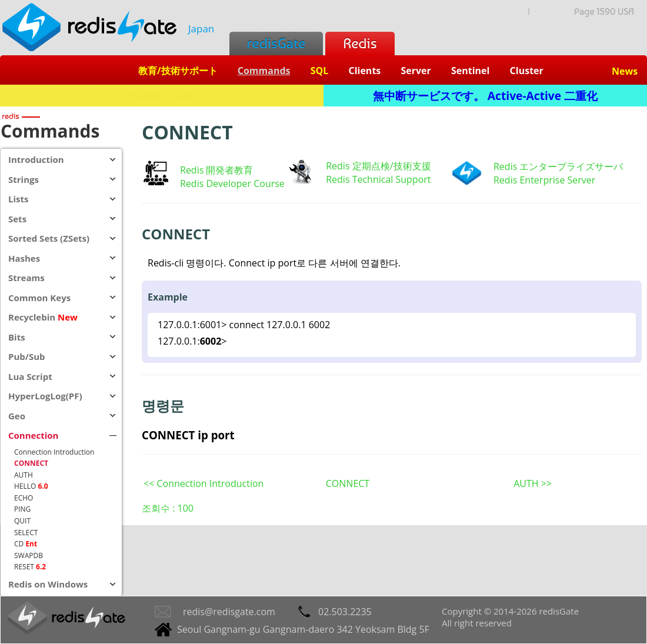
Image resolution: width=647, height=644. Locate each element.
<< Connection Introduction (204, 483)
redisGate (276, 43)
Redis (360, 43)
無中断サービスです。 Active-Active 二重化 (485, 96)
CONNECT (348, 483)
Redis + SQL (161, 96)
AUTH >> (533, 483)
